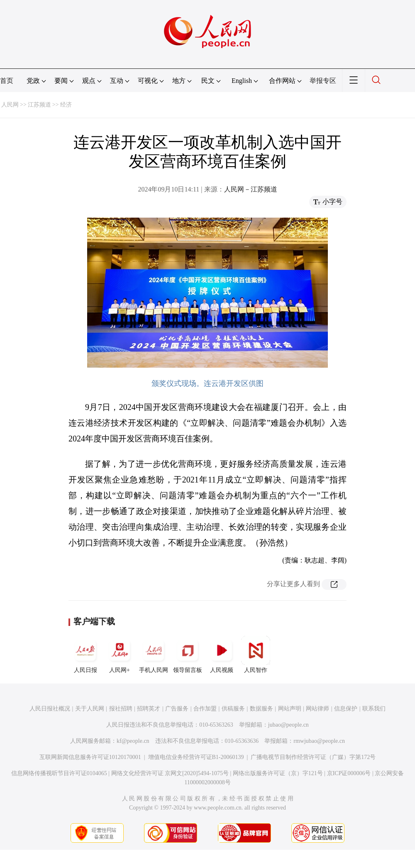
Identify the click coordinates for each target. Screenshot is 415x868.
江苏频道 (39, 105)
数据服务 (261, 709)
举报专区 (323, 81)
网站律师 (317, 709)
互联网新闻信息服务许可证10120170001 (90, 757)
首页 (7, 81)
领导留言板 (188, 655)
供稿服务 (233, 709)
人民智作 (256, 655)
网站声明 (290, 709)
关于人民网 (90, 709)
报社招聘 (121, 709)
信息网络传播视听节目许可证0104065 (59, 773)
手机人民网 (154, 655)
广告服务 (177, 709)
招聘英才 (149, 709)
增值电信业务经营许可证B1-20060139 (196, 757)
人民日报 (85, 655)
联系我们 (374, 709)
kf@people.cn (133, 741)
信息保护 (346, 709)
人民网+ (120, 655)
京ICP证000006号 (349, 773)
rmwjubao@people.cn (319, 741)
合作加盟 (205, 709)
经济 (66, 105)
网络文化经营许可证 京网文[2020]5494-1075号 (170, 773)
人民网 (10, 105)
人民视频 (222, 655)
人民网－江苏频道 (251, 189)
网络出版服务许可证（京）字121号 (278, 773)
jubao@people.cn (288, 725)
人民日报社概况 (50, 709)
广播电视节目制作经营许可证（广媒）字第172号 (313, 757)
